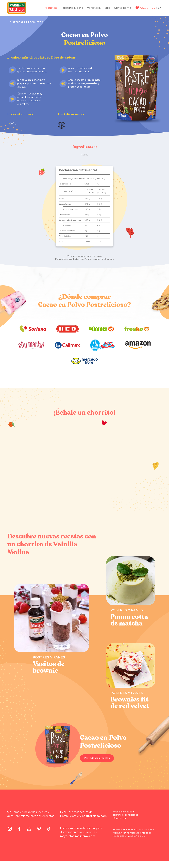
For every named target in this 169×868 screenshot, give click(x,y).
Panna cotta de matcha (129, 620)
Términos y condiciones (125, 815)
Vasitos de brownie (49, 667)
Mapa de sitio (120, 818)
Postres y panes (49, 657)
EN (160, 8)
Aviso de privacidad (123, 812)
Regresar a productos (26, 22)
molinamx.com (85, 836)
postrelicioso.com (94, 816)
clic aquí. (109, 259)
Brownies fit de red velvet (130, 703)
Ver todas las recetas (97, 758)
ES (154, 8)
